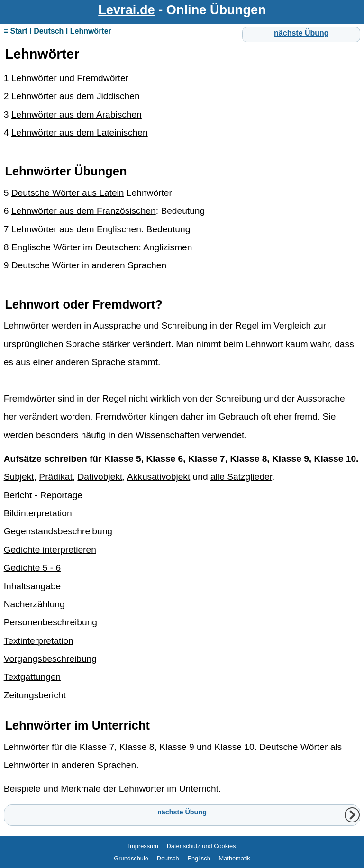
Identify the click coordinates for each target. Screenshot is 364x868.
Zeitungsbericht (35, 695)
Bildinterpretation (38, 513)
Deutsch (168, 858)
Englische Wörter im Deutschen (75, 247)
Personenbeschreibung (50, 622)
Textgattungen (32, 677)
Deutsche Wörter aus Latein (68, 193)
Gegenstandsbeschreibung (58, 531)
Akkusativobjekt (159, 477)
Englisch (199, 858)
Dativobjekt (100, 477)
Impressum (143, 846)
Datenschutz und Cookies (201, 846)
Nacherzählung (34, 604)
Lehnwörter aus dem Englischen (76, 229)
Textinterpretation (39, 641)
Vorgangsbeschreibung (50, 659)
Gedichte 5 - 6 (32, 568)
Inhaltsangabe (32, 586)
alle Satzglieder (241, 477)
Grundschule (131, 858)
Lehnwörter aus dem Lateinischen (80, 132)
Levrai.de (126, 10)
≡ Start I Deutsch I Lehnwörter (58, 31)
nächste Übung (301, 33)
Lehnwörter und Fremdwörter (70, 78)
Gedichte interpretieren (50, 550)
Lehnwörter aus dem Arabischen (77, 114)
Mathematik (235, 858)
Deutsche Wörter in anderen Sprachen (89, 265)
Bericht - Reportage (43, 495)
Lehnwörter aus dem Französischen (84, 211)
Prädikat (55, 477)
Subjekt (19, 477)
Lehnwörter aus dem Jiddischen (76, 96)
